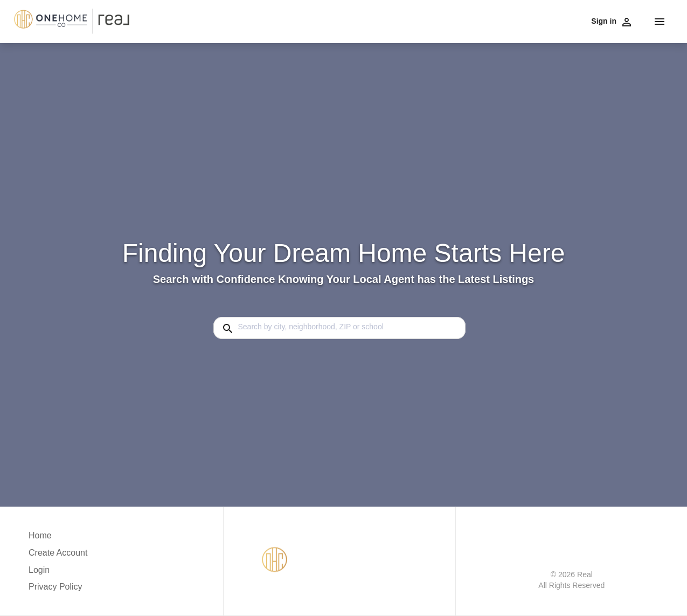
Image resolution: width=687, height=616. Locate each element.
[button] (58, 573)
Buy (295, 20)
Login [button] (39, 570)
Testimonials (471, 20)
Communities (350, 20)
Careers (431, 20)
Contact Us (543, 20)
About (508, 20)
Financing (395, 20)
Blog (576, 20)
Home (600, 20)
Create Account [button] (58, 553)
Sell (315, 20)
